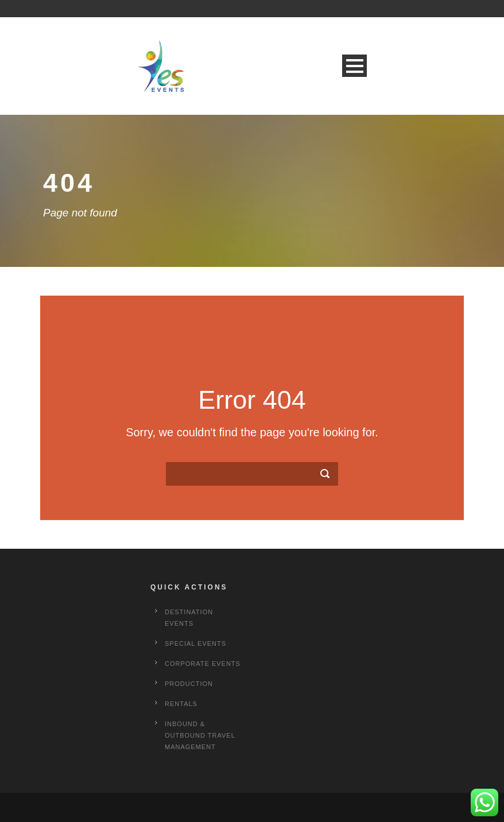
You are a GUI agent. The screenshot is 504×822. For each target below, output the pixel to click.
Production (189, 684)
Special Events (195, 643)
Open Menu (354, 66)
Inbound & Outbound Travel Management (200, 735)
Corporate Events (203, 664)
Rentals (181, 704)
